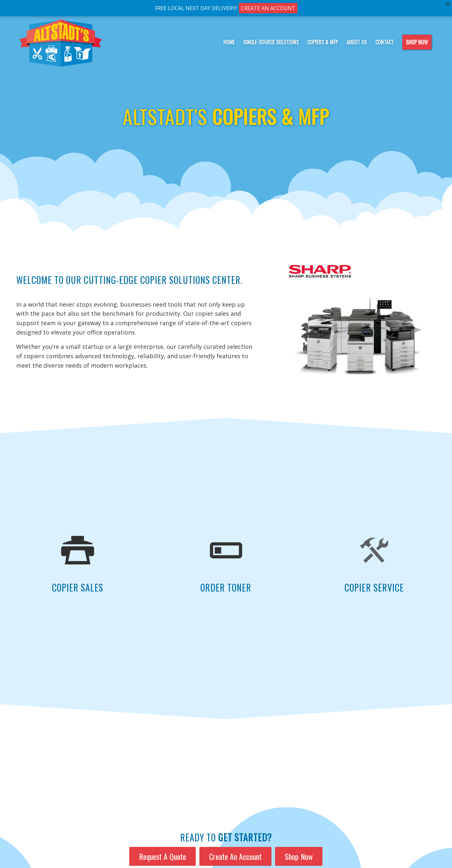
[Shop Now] (299, 856)
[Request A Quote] (163, 856)
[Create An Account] (235, 856)
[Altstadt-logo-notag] (61, 42)
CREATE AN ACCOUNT (268, 8)
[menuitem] (229, 42)
